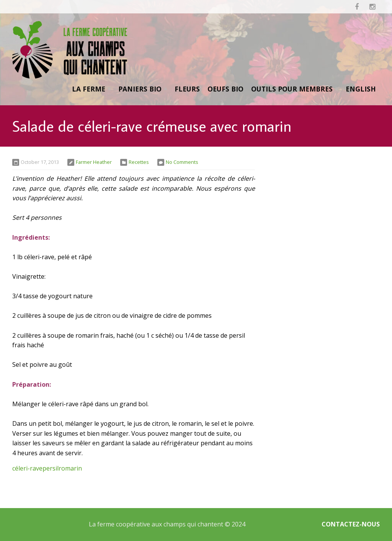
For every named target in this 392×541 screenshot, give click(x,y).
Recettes (139, 162)
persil (51, 468)
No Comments (182, 162)
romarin (70, 468)
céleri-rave (27, 468)
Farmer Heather (94, 162)
